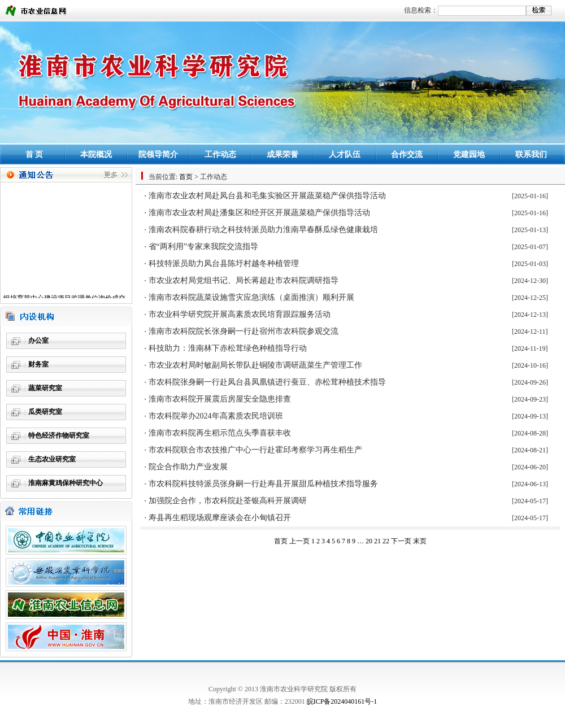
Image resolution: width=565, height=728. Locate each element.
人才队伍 (345, 154)
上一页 (299, 541)
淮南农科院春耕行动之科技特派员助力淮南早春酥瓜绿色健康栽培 (263, 230)
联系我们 (531, 154)
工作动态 (220, 154)
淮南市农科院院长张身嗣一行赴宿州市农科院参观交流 (244, 331)
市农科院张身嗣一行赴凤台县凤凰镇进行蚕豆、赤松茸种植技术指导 (267, 382)
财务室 (38, 364)
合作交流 (407, 154)
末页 (420, 541)
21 (377, 541)
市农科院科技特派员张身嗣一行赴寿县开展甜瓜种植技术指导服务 (263, 484)
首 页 (34, 154)
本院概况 (96, 154)
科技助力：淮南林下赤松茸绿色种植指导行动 (228, 348)
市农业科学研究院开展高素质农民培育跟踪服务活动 (240, 314)
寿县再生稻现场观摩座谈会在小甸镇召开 (220, 518)
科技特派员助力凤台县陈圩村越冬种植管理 (224, 263)
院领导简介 (158, 154)
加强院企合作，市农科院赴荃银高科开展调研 (228, 501)
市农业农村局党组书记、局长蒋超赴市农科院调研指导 (244, 280)
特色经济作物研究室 (59, 435)
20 (369, 541)
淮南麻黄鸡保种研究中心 (66, 483)
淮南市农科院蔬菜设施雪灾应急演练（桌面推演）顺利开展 (251, 297)
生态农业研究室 (52, 459)
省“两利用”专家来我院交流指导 (203, 247)
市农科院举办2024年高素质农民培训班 (216, 416)
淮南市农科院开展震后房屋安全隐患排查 (220, 399)
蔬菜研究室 (45, 388)
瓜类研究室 (45, 412)
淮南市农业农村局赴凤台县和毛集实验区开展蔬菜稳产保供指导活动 (267, 196)
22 (386, 541)
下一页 (401, 541)
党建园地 (469, 154)
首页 (186, 177)
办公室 (38, 341)
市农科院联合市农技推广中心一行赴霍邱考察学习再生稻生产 (255, 450)
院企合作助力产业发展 (188, 467)
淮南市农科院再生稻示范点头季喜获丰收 (220, 433)
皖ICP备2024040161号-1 (342, 701)
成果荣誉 (282, 154)
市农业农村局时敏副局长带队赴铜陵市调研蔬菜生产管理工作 (255, 365)
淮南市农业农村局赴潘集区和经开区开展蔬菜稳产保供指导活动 (259, 213)
